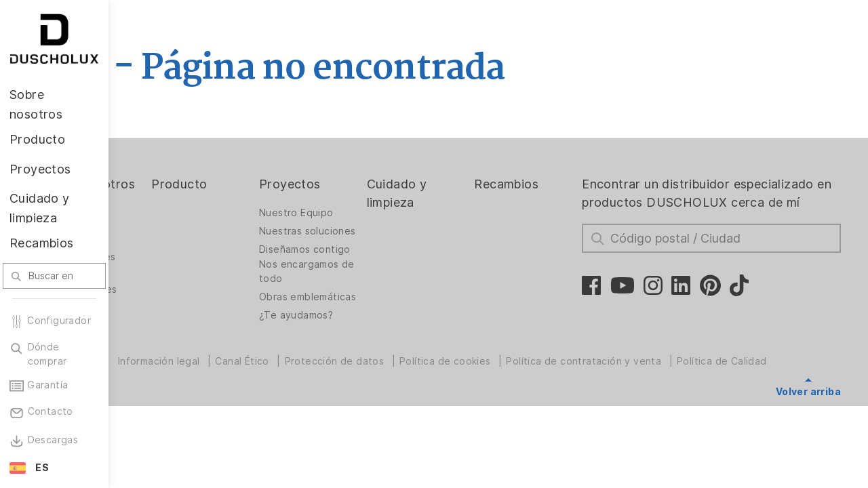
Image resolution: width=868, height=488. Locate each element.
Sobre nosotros (162, 193)
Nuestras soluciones (352, 235)
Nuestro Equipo (363, 213)
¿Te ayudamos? (363, 348)
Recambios (550, 184)
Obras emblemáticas (359, 322)
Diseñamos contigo (352, 264)
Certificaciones (172, 308)
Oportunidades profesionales (172, 282)
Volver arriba (808, 392)
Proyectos (357, 184)
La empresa (163, 231)
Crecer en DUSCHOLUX (166, 253)
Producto (259, 184)
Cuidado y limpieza (452, 193)
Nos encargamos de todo (366, 293)
